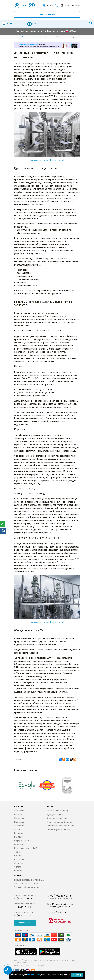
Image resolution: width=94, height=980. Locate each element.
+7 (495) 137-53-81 (61, 896)
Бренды (18, 856)
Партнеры (19, 822)
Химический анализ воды (27, 887)
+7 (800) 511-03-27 (23, 898)
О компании (20, 811)
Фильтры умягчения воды (60, 829)
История (18, 815)
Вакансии (19, 833)
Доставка (19, 863)
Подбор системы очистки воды (29, 880)
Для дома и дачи (55, 815)
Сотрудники (20, 826)
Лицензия (19, 818)
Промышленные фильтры (60, 822)
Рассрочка (19, 859)
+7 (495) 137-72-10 (23, 915)
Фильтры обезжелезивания (60, 826)
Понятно (77, 975)
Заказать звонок (47, 14)
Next (80, 786)
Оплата (18, 867)
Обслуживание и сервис (26, 884)
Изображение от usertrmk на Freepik (47, 160)
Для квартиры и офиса (58, 818)
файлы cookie (34, 975)
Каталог (36, 24)
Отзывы (18, 829)
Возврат (18, 871)
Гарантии (18, 844)
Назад (20, 759)
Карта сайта (61, 960)
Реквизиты (20, 837)
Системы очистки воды (58, 811)
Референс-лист (22, 841)
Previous (14, 786)
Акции (17, 852)
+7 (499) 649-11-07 (23, 907)
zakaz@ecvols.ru (58, 912)
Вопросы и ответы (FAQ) (26, 848)
